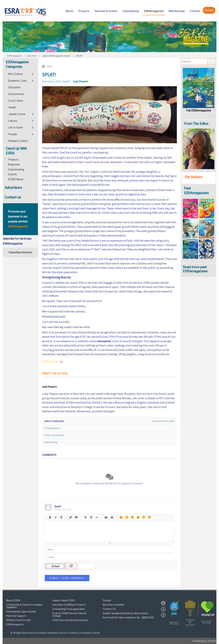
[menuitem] (69, 11)
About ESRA (13, 600)
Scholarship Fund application (69, 609)
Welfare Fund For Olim (19, 620)
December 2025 (51, 81)
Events (12, 174)
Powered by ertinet (90, 633)
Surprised (132, 517)
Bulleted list (85, 517)
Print (50, 66)
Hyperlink (71, 517)
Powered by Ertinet (204, 641)
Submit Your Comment (67, 578)
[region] (109, 37)
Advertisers (13, 188)
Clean (112, 517)
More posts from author (164, 421)
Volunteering (16, 170)
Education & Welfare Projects (69, 605)
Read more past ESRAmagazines (195, 269)
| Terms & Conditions (68, 633)
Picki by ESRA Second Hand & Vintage (69, 615)
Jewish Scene (17, 114)
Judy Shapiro (81, 81)
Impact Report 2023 (64, 600)
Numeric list (91, 517)
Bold (50, 517)
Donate (107, 600)
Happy (121, 517)
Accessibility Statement (46, 633)
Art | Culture (15, 74)
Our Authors (194, 177)
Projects (13, 160)
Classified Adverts (20, 252)
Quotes (106, 517)
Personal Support (16, 616)
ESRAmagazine (15, 624)
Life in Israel (15, 128)
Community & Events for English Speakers (24, 606)
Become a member (114, 605)
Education (14, 87)
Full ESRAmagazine (199, 111)
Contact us (13, 197)
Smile (127, 517)
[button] (174, 609)
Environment (16, 94)
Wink (149, 517)
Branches (14, 165)
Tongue (138, 517)
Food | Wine (16, 101)
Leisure (13, 121)
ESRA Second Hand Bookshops (70, 620)
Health (66, 81)
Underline (61, 517)
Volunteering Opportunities (21, 612)
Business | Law (17, 81)
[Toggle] (33, 74)
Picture (76, 517)
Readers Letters (18, 141)
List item (97, 517)
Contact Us (109, 609)
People (13, 134)
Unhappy (144, 517)
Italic (56, 517)
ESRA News (16, 179)
